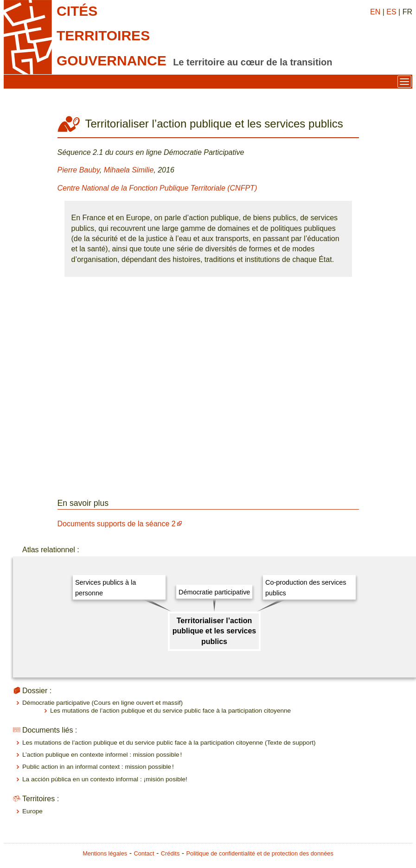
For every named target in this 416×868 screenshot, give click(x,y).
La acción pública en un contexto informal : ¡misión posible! (105, 779)
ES (391, 12)
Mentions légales (105, 853)
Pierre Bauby (79, 170)
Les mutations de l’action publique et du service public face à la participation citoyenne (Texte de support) (169, 743)
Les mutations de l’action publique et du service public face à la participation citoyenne (170, 711)
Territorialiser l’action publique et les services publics (214, 631)
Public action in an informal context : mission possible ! (98, 767)
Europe (32, 811)
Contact (144, 853)
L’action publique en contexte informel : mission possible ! (102, 755)
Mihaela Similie (129, 170)
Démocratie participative (214, 592)
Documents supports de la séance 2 (117, 524)
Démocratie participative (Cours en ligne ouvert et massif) (102, 703)
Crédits (170, 853)
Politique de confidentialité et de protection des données (260, 853)
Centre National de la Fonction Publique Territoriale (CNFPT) (157, 188)
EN (375, 12)
